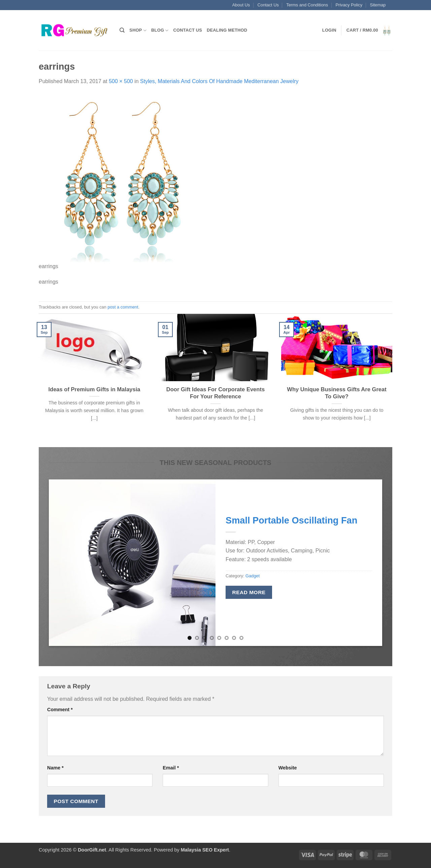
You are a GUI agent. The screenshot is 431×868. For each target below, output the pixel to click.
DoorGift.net (92, 850)
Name (55, 768)
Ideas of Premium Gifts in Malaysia (94, 389)
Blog (160, 30)
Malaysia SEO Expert (205, 850)
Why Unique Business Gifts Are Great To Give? (337, 393)
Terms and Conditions (307, 5)
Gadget (253, 576)
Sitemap (378, 5)
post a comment (123, 307)
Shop (138, 30)
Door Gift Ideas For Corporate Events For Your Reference (215, 393)
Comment (60, 710)
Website (288, 768)
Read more (249, 592)
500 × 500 (121, 81)
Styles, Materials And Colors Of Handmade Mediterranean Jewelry (219, 81)
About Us (241, 5)
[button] (329, 30)
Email (171, 768)
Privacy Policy (349, 5)
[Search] (122, 30)
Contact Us (268, 5)
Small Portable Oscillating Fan (291, 520)
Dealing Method (227, 30)
